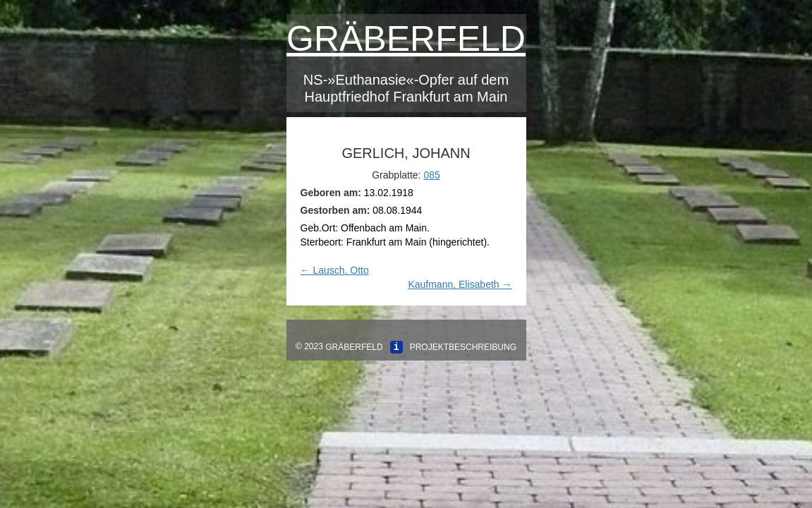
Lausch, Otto (335, 270)
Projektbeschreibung (463, 347)
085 (431, 175)
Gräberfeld (406, 39)
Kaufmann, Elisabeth (460, 284)
